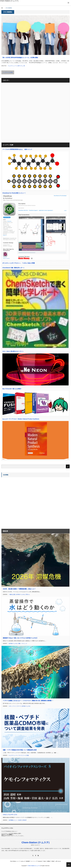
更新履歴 (28, 861)
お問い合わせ (58, 861)
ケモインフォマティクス (10, 815)
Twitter (44, 861)
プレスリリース (22, 755)
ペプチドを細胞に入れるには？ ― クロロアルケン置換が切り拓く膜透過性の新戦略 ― (28, 701)
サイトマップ (34, 861)
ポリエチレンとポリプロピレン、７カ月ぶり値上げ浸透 (19, 263)
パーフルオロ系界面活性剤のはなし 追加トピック (17, 149)
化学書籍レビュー (13, 820)
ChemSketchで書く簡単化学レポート (13, 268)
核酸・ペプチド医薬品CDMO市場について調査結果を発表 (20, 750)
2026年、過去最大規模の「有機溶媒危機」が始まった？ (19, 589)
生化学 (20, 820)
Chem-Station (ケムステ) (35, 842)
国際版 (49, 861)
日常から (28, 594)
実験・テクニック (23, 644)
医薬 (28, 755)
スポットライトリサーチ (15, 706)
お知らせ (23, 861)
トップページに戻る (8, 72)
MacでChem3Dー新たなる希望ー (12, 389)
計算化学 (24, 820)
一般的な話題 (12, 594)
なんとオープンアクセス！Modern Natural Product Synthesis (21, 419)
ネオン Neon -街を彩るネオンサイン (13, 351)
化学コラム (20, 66)
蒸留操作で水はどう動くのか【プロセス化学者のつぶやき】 (20, 638)
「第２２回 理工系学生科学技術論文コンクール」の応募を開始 (20, 58)
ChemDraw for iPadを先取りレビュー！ (14, 193)
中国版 (53, 861)
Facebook (40, 861)
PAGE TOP (69, 865)
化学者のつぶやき (20, 594)
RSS (38, 856)
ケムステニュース (12, 66)
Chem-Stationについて (15, 861)
